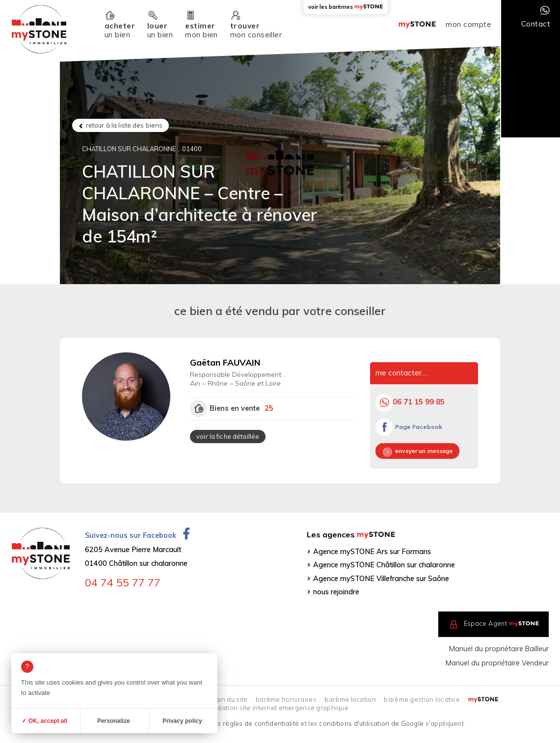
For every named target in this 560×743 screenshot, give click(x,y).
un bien (120, 30)
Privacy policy (182, 721)
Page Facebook (419, 427)
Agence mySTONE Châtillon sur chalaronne (384, 565)
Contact (536, 24)
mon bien (201, 30)
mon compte (468, 25)
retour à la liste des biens (124, 125)
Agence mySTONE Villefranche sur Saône (381, 579)
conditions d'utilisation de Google (371, 723)
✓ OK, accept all (44, 721)
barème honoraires (286, 699)
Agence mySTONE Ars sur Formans (372, 552)
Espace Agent (502, 623)
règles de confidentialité (261, 723)
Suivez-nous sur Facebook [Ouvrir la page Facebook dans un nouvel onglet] (137, 535)
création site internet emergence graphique (280, 708)
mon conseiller (256, 30)
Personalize (114, 721)
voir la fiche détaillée (228, 436)
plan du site (229, 699)
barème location (350, 699)
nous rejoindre (336, 592)
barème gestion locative (422, 699)
